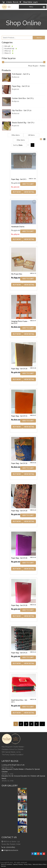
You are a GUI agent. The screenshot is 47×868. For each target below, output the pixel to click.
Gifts (7, 46)
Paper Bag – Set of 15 (19, 416)
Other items (21, 140)
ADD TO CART (28, 184)
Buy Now (17, 192)
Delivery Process (18, 864)
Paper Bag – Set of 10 (19, 463)
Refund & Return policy (40, 864)
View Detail (29, 192)
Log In (35, 2)
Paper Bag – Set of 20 (19, 369)
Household (9, 49)
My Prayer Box (17, 274)
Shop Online (28, 2)
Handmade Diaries (18, 227)
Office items (16, 135)
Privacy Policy (28, 864)
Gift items (31, 135)
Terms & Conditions (7, 864)
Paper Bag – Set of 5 (19, 179)
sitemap (3, 866)
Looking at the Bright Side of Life (13, 765)
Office (7, 51)
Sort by (18, 145)
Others (7, 53)
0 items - (12, 2)
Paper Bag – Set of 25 (19, 653)
